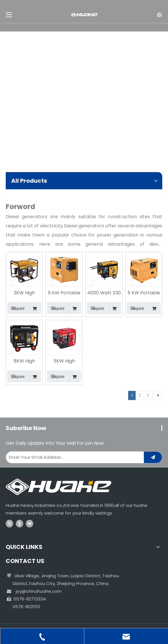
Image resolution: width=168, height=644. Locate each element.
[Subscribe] (153, 457)
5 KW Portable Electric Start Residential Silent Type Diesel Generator (64, 293)
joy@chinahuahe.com (39, 591)
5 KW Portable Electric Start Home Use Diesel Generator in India (144, 293)
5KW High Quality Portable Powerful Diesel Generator (64, 361)
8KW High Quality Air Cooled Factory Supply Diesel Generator (24, 361)
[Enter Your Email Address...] (74, 457)
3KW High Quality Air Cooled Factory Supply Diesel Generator (24, 293)
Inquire (16, 308)
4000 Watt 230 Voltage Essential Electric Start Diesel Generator (104, 293)
